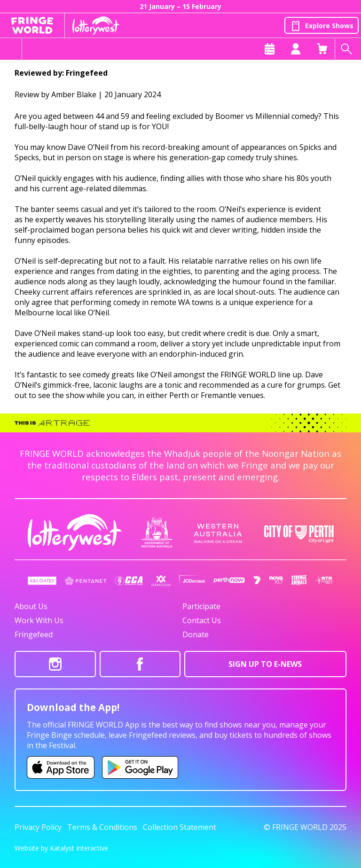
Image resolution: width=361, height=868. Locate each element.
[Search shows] (348, 49)
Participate (201, 606)
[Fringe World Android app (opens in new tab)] (140, 767)
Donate (196, 634)
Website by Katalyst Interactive (61, 848)
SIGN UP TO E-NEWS (265, 664)
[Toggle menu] (11, 49)
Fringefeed (34, 634)
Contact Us (202, 620)
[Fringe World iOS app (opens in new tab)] (61, 767)
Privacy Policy (38, 827)
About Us (31, 606)
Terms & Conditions (102, 827)
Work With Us (39, 620)
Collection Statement (180, 827)
